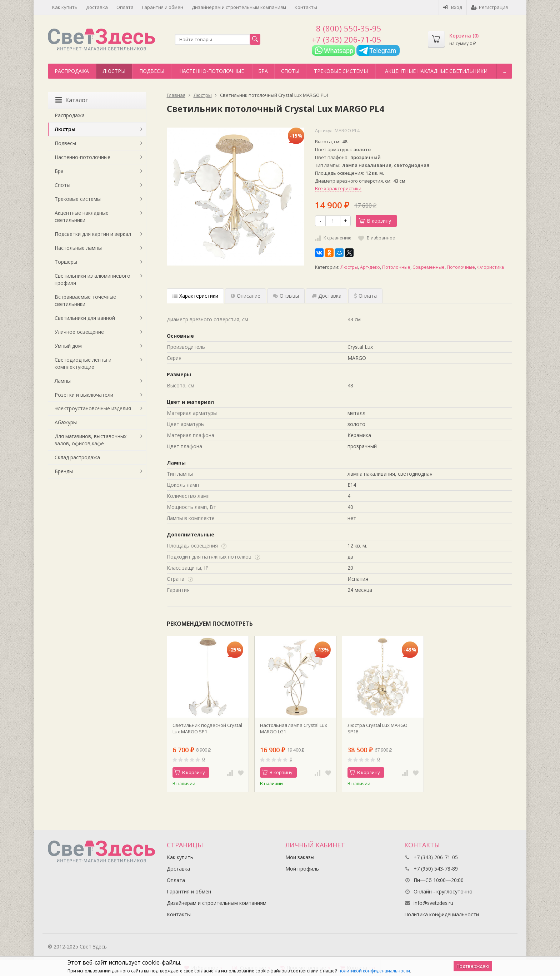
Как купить (65, 7)
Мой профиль (302, 869)
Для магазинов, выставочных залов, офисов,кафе (91, 440)
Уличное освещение (79, 332)
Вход (453, 7)
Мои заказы (300, 857)
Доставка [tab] (326, 296)
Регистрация (489, 7)
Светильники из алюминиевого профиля (92, 279)
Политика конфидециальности (442, 914)
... (504, 71)
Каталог (72, 100)
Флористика (491, 267)
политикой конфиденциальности (374, 971)
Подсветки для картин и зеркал (93, 234)
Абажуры (66, 422)
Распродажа (72, 71)
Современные (429, 267)
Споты (290, 71)
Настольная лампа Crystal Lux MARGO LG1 (294, 728)
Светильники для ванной (85, 318)
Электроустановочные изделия (93, 408)
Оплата (125, 7)
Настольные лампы (78, 248)
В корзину (375, 221)
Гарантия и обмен (163, 7)
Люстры (114, 71)
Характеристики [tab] (195, 296)
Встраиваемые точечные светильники (85, 300)
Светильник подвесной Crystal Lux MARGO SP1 (207, 728)
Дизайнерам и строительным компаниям (239, 7)
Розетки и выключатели (84, 395)
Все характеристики (338, 188)
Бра (263, 71)
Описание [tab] (246, 296)
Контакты (306, 7)
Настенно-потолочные (212, 71)
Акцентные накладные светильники (436, 71)
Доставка (97, 7)
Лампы (63, 381)
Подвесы (152, 71)
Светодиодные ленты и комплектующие (83, 363)
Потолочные (396, 267)
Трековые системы (341, 71)
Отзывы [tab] (286, 296)
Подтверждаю (473, 966)
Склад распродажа (77, 457)
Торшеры (66, 262)
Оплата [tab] (365, 296)
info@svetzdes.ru (433, 903)
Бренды (64, 471)
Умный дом (68, 346)
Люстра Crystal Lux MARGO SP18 (377, 728)
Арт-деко (370, 267)
